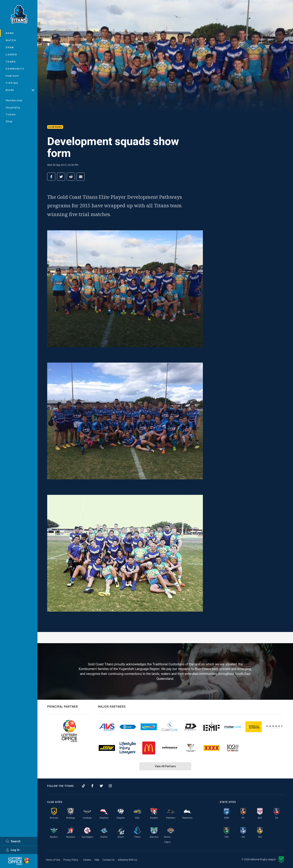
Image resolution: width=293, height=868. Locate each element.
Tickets (11, 114)
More (20, 90)
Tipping (12, 83)
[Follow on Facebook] (92, 786)
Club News (55, 127)
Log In (13, 850)
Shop (9, 121)
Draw (10, 47)
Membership (14, 100)
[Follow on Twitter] (101, 786)
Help (97, 860)
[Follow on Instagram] (110, 786)
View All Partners (165, 766)
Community (15, 69)
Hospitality (13, 107)
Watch (11, 40)
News (10, 33)
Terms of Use (53, 860)
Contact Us (109, 860)
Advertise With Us (127, 860)
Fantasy (12, 76)
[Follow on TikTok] (83, 786)
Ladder (11, 54)
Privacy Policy (71, 860)
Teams (11, 62)
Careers (87, 860)
